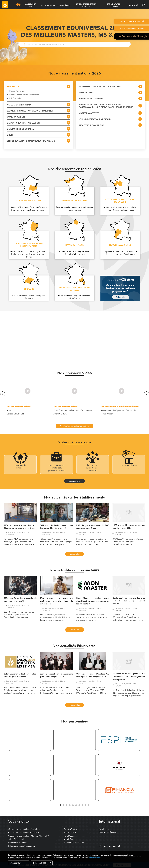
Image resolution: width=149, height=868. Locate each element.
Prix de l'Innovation (18, 91)
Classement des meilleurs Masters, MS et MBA (29, 836)
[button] (39, 5)
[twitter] (105, 847)
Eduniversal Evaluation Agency (22, 846)
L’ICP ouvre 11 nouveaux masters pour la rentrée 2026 (129, 527)
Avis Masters (70, 836)
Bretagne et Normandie (74, 201)
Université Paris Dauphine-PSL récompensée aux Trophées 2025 (93, 675)
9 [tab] (86, 805)
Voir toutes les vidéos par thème (74, 426)
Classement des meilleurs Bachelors (24, 829)
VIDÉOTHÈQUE (64, 5)
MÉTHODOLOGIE (48, 5)
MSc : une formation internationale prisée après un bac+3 (20, 600)
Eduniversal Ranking (108, 832)
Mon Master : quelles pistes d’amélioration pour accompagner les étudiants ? (93, 601)
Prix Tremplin (15, 98)
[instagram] (119, 847)
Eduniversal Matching (18, 843)
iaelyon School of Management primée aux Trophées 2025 (56, 675)
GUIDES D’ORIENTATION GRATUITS (86, 5)
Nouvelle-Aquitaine (120, 245)
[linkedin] (110, 847)
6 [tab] (76, 805)
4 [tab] (70, 805)
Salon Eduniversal (16, 839)
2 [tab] (64, 805)
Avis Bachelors (71, 832)
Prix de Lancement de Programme (24, 95)
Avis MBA (68, 839)
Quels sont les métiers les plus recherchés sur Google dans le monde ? (129, 601)
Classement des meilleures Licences (24, 832)
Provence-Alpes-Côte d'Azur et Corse (74, 289)
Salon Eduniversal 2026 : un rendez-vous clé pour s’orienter (20, 675)
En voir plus (75, 554)
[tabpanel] (30, 765)
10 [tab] (89, 805)
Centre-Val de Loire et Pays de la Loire (120, 201)
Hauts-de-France (74, 245)
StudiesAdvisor (71, 829)
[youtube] (114, 847)
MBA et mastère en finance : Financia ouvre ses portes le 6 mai (20, 527)
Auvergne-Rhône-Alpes (29, 201)
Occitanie (29, 289)
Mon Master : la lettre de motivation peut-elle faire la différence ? (56, 601)
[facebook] (100, 847)
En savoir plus (74, 481)
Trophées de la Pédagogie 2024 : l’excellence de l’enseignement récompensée (129, 677)
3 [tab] (67, 805)
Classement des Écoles (74, 843)
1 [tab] (60, 805)
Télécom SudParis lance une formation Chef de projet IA (56, 527)
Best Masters (105, 829)
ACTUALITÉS (134, 6)
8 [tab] (82, 805)
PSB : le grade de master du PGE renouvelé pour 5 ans (93, 527)
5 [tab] (73, 805)
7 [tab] (79, 805)
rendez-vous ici (95, 857)
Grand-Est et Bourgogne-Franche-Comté (29, 245)
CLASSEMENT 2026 (30, 5)
